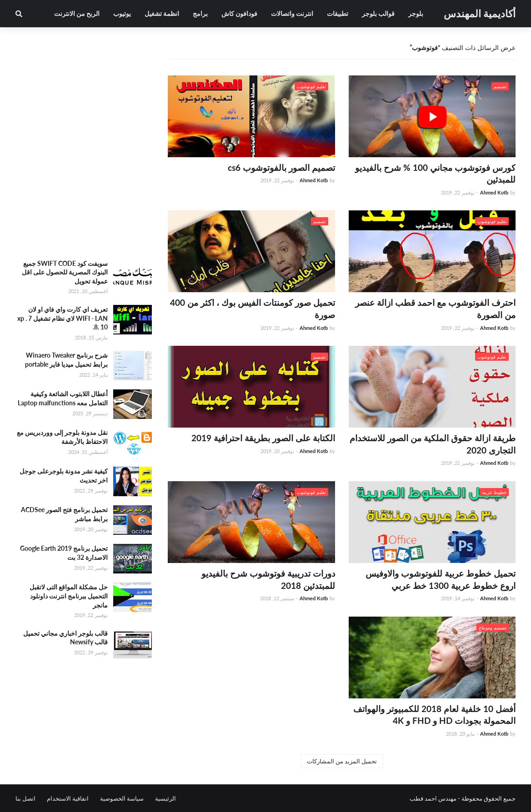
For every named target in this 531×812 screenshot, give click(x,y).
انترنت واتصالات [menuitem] (292, 13)
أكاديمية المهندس (480, 13)
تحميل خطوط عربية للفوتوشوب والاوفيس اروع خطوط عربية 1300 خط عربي (441, 579)
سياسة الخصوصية (122, 798)
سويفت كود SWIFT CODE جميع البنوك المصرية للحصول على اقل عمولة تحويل (65, 272)
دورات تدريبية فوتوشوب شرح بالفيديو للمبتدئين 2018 (268, 579)
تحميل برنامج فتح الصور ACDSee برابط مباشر (64, 514)
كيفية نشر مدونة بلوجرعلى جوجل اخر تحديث (64, 476)
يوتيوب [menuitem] (122, 13)
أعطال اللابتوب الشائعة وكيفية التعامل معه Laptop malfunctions (63, 398)
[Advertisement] (84, 186)
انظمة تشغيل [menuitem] (162, 13)
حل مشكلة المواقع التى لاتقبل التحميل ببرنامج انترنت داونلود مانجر (69, 596)
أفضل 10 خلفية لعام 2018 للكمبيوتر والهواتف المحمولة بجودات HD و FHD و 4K (434, 715)
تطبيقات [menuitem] (338, 13)
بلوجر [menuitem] (416, 13)
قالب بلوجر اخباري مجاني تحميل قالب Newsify (65, 638)
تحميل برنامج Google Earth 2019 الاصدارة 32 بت (64, 553)
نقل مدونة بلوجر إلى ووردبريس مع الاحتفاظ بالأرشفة (62, 437)
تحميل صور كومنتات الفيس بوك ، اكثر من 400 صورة (253, 309)
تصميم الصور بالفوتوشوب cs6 (281, 167)
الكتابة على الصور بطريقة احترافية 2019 (263, 438)
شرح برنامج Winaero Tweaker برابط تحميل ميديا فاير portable (66, 360)
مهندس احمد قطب (433, 798)
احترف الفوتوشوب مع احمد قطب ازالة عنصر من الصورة (435, 309)
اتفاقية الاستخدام (68, 798)
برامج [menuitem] (200, 13)
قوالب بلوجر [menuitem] (378, 13)
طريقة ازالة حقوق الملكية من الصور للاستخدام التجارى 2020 (433, 444)
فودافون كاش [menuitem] (239, 13)
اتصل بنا (25, 798)
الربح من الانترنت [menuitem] (77, 13)
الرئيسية (165, 798)
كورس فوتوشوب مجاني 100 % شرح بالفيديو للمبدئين (435, 174)
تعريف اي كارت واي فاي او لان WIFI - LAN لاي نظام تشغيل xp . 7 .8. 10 (63, 318)
